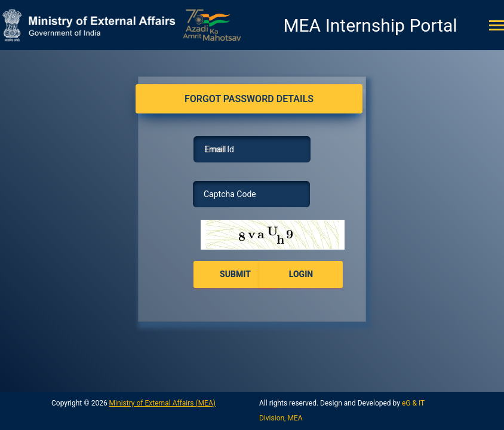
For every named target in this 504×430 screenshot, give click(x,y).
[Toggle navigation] (497, 27)
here (264, 233)
